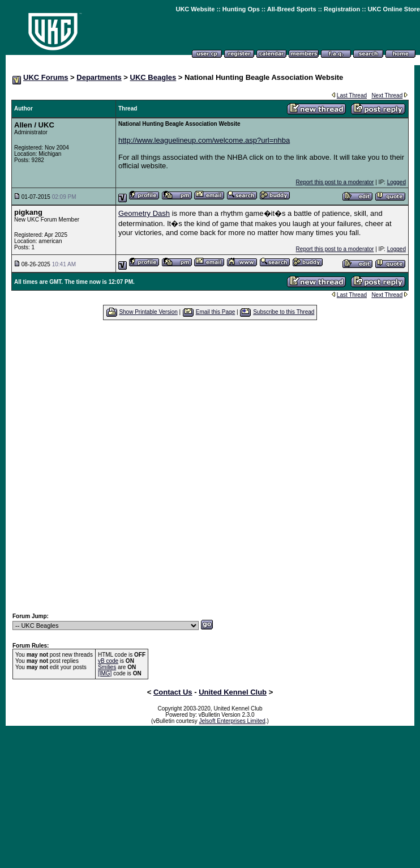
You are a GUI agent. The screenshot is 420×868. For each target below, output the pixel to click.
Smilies (107, 667)
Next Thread (387, 95)
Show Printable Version (148, 312)
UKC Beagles (153, 77)
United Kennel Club (233, 692)
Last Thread (352, 95)
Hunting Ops (241, 9)
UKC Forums (46, 77)
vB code (108, 661)
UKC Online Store (394, 9)
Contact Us (173, 692)
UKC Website (195, 9)
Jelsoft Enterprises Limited (232, 721)
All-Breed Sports (292, 9)
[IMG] (105, 673)
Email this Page (215, 312)
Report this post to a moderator (335, 182)
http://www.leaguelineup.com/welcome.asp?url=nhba (204, 140)
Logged (397, 182)
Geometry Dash (144, 213)
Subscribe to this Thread (284, 312)
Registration (342, 9)
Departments (99, 77)
